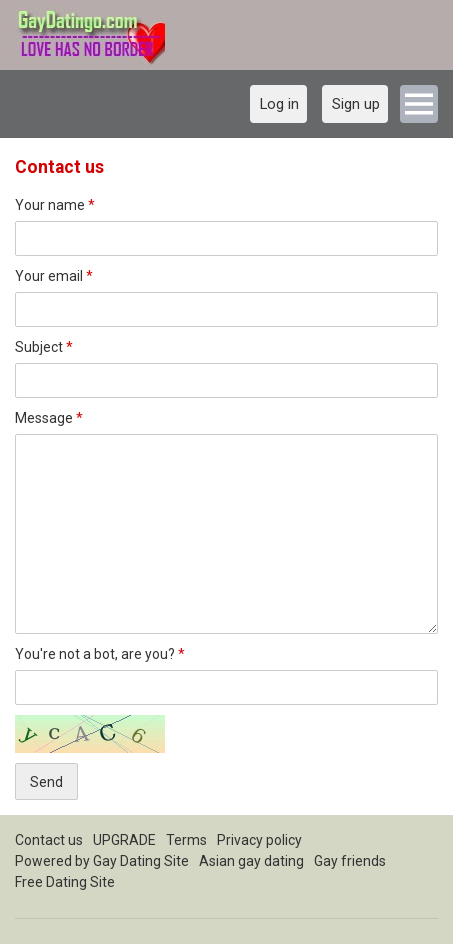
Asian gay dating (251, 861)
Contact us (49, 840)
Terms (186, 840)
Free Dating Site (65, 882)
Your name (55, 205)
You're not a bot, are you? (100, 654)
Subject (44, 347)
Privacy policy (259, 840)
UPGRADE (124, 840)
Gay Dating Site (141, 861)
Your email (54, 276)
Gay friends (350, 861)
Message (49, 418)
